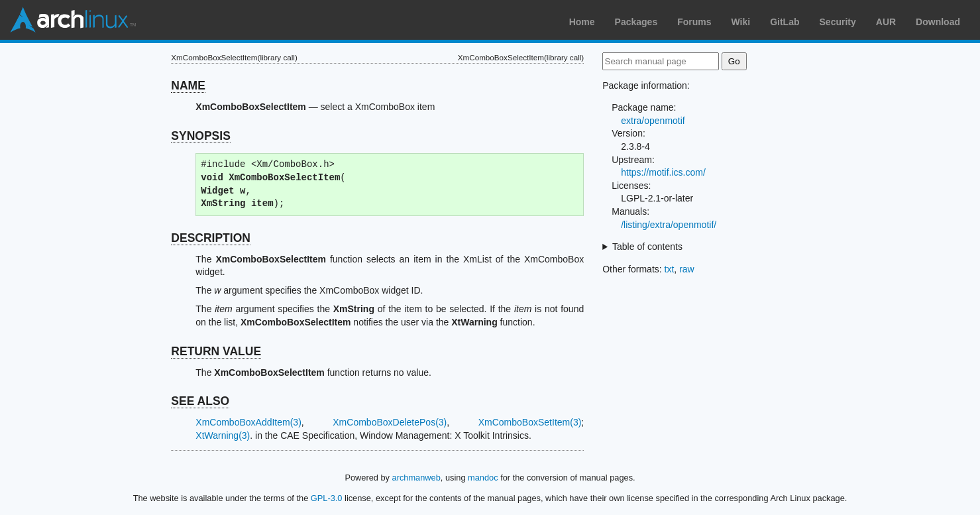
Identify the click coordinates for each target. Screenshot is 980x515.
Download (938, 22)
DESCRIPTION (211, 238)
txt (670, 269)
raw (687, 269)
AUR (886, 22)
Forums (694, 22)
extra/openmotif (653, 121)
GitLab (785, 22)
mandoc (483, 478)
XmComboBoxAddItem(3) (248, 422)
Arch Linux (73, 20)
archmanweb (416, 478)
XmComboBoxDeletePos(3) (390, 422)
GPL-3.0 (327, 498)
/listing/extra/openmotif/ (669, 225)
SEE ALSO (200, 401)
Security (838, 22)
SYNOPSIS (200, 136)
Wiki (741, 22)
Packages (636, 22)
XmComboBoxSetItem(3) (530, 422)
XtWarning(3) (223, 435)
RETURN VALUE (216, 351)
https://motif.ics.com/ (663, 172)
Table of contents (647, 247)
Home (582, 22)
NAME (188, 86)
